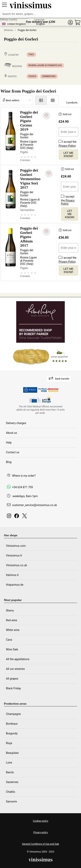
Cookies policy (40, 821)
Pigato (32, 76)
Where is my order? (24, 476)
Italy (31, 54)
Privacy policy (40, 832)
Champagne (13, 714)
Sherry (10, 610)
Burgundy (12, 733)
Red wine (12, 620)
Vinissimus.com (16, 546)
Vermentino (49, 76)
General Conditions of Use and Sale (40, 844)
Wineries (9, 30)
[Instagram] (10, 517)
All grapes (12, 679)
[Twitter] (25, 517)
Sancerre (11, 801)
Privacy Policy (67, 146)
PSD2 (30, 390)
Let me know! (68, 154)
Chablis (10, 792)
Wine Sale (12, 649)
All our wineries (15, 669)
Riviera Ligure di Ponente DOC (45, 65)
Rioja (9, 743)
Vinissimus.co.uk (16, 565)
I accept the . (68, 143)
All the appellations (18, 659)
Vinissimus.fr (14, 556)
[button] (70, 23)
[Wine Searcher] (41, 357)
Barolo (10, 772)
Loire (9, 763)
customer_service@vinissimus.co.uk (34, 505)
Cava (9, 640)
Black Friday (13, 688)
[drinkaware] (41, 410)
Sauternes (12, 782)
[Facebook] (17, 517)
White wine (13, 630)
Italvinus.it (12, 575)
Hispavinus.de (15, 585)
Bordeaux (12, 724)
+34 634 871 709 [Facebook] (22, 487)
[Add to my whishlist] (46, 116)
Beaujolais (12, 753)
